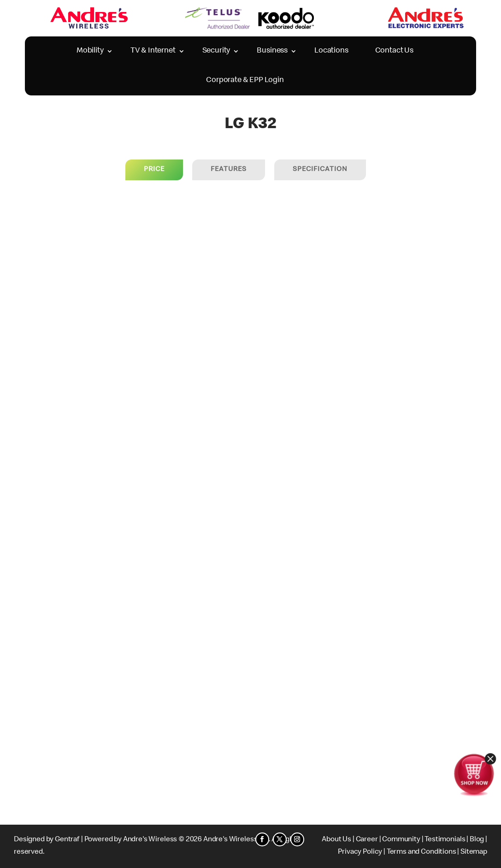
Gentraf (67, 840)
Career (367, 840)
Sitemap (474, 852)
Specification (320, 170)
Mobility (90, 51)
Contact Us (394, 51)
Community (401, 840)
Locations (331, 51)
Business (272, 51)
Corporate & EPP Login (245, 80)
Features (229, 170)
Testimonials (445, 840)
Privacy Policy (360, 852)
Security (216, 51)
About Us (336, 840)
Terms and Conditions (421, 852)
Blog (477, 840)
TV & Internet (153, 51)
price (154, 170)
